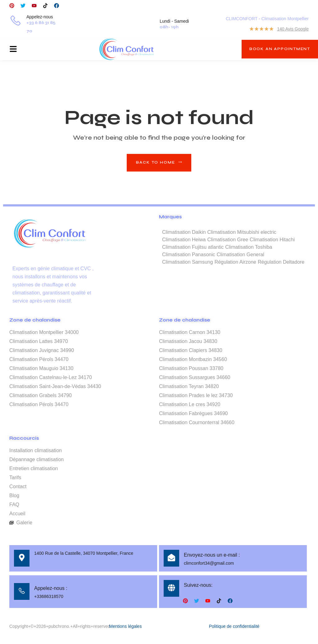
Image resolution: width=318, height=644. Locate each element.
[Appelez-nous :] (22, 591)
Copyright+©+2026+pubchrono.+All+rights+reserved (60, 626)
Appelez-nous (40, 17)
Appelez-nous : (51, 588)
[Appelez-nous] (16, 22)
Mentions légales (125, 626)
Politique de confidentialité (234, 626)
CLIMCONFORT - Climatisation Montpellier (267, 19)
